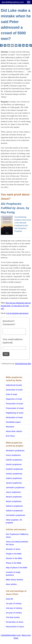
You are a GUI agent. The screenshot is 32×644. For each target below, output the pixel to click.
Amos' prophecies (13, 455)
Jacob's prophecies (14, 483)
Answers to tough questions (13, 574)
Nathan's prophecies (14, 511)
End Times (10, 436)
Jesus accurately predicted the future (17, 543)
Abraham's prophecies (15, 451)
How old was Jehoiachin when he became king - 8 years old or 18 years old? (16, 306)
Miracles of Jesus (13, 549)
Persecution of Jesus (15, 622)
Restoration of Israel (14, 417)
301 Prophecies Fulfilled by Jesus (17, 536)
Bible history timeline (15, 580)
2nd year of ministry (14, 608)
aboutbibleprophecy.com (13, 2)
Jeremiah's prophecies (15, 488)
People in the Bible (14, 554)
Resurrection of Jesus (15, 627)
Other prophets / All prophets (14, 521)
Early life (10, 599)
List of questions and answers (17, 313)
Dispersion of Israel (14, 399)
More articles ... (12, 584)
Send (6, 354)
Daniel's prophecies (14, 460)
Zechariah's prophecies (16, 515)
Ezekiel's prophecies (14, 469)
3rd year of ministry (14, 613)
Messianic (10, 427)
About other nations (14, 431)
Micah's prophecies (14, 497)
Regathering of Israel (15, 413)
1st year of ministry (14, 603)
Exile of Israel (12, 394)
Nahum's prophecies (14, 506)
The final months (13, 617)
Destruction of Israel (14, 390)
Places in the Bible (14, 563)
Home (16, 638)
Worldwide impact (13, 422)
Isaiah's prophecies (14, 478)
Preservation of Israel (15, 408)
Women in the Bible (14, 558)
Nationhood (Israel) (14, 385)
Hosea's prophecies (14, 474)
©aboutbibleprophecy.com (11, 635)
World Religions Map (23, 363)
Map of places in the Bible (17, 568)
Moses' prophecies (14, 501)
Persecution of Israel (14, 404)
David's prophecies (14, 464)
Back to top (26, 635)
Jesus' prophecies (13, 492)
